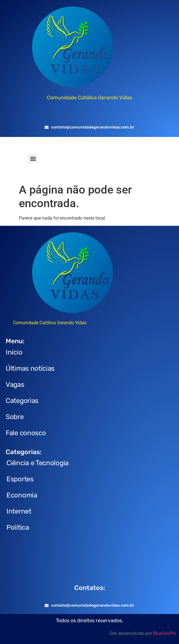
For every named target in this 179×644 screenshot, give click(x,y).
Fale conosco (26, 433)
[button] (33, 159)
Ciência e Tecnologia (38, 463)
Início (14, 352)
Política (18, 527)
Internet (19, 511)
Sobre (15, 417)
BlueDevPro (165, 633)
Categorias (22, 401)
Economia (22, 495)
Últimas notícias (30, 368)
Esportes (20, 479)
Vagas (15, 385)
